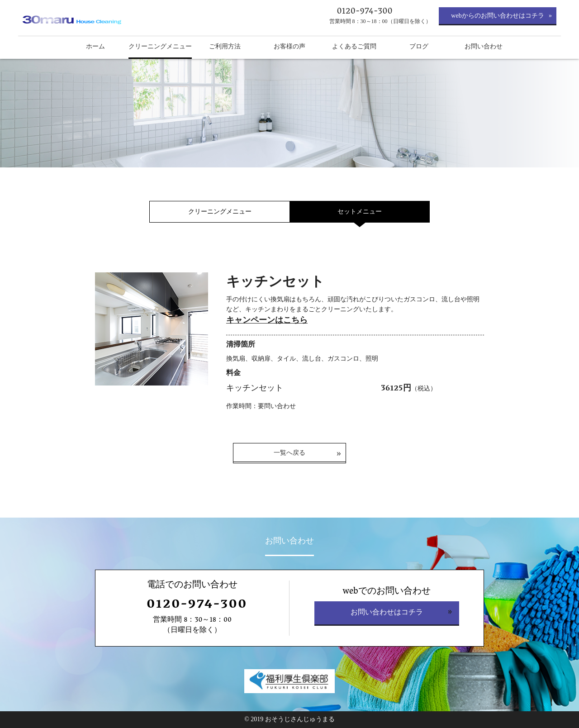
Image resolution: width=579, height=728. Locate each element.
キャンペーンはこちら (267, 320)
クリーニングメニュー (220, 212)
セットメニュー (360, 212)
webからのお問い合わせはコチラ (497, 16)
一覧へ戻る (289, 453)
